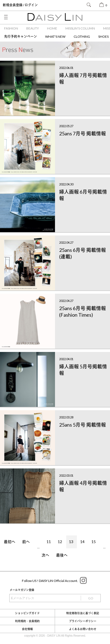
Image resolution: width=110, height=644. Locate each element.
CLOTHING (82, 37)
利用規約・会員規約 (27, 621)
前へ (26, 542)
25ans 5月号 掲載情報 (82, 425)
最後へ (62, 555)
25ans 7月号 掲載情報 (82, 133)
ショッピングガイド (27, 613)
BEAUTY (33, 28)
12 (60, 542)
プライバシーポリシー (83, 621)
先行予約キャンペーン (21, 37)
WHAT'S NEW (55, 37)
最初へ (10, 542)
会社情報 (27, 629)
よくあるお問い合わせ (83, 629)
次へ (45, 555)
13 (71, 542)
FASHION (11, 28)
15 (94, 542)
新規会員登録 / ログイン (20, 5)
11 (49, 542)
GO (91, 598)
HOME (52, 28)
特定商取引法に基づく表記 (83, 613)
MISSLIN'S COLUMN (80, 28)
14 (82, 542)
